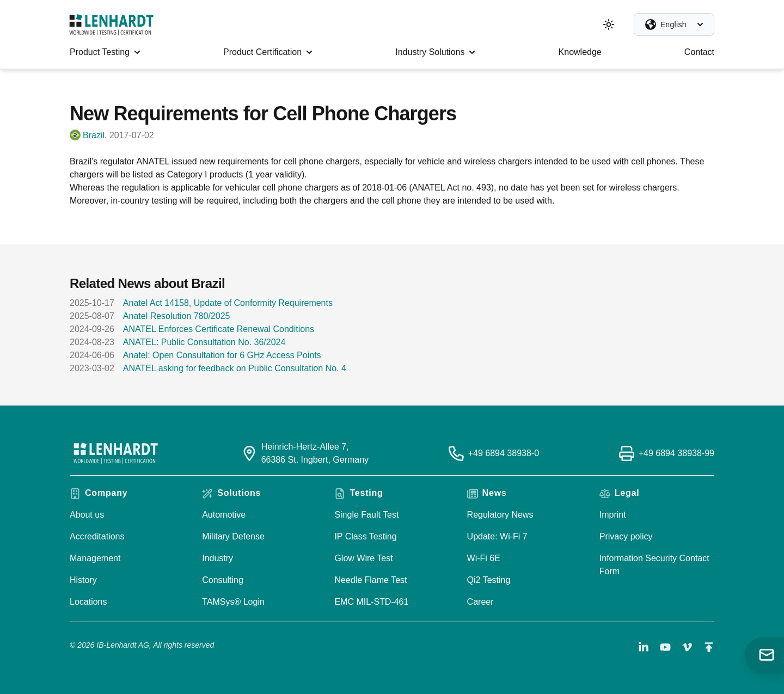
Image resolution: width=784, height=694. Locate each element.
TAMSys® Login (233, 602)
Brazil (94, 135)
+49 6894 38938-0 (504, 453)
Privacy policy (626, 536)
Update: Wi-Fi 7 (497, 536)
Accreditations (97, 536)
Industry (218, 558)
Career (480, 602)
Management (95, 558)
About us (87, 515)
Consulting (223, 580)
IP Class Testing (365, 536)
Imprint (613, 515)
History (83, 580)
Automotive (224, 515)
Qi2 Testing (489, 580)
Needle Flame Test (370, 580)
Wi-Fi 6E (484, 558)
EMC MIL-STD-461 (371, 602)
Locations (88, 602)
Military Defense (233, 536)
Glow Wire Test (363, 558)
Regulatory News (500, 515)
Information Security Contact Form (654, 565)
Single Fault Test (366, 515)
